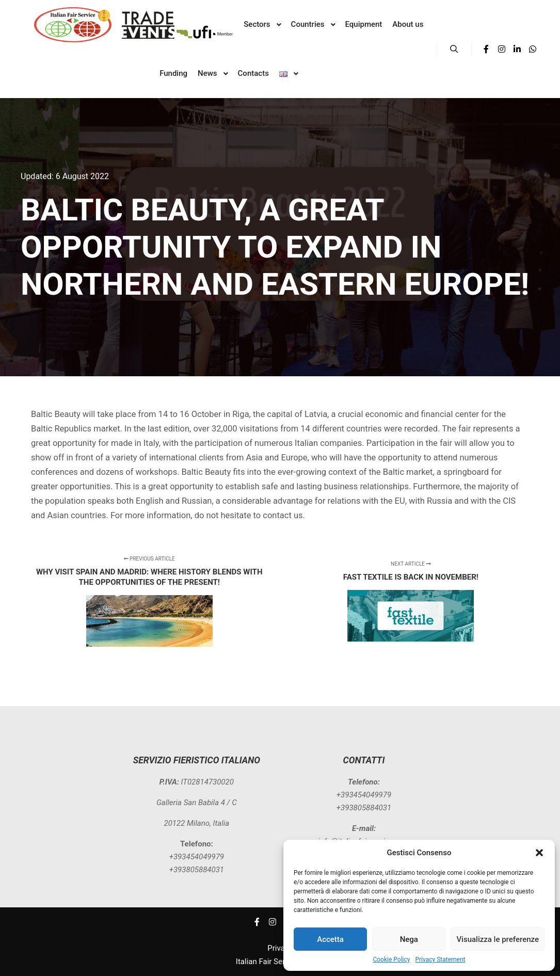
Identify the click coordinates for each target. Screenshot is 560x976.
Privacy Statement (440, 959)
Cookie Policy (391, 959)
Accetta (330, 939)
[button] (539, 853)
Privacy (280, 948)
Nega (409, 939)
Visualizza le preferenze (498, 939)
